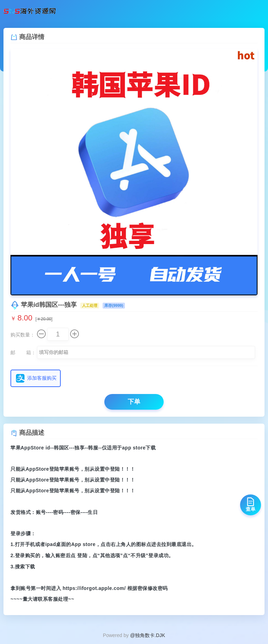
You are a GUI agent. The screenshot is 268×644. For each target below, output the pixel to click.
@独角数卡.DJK (148, 635)
